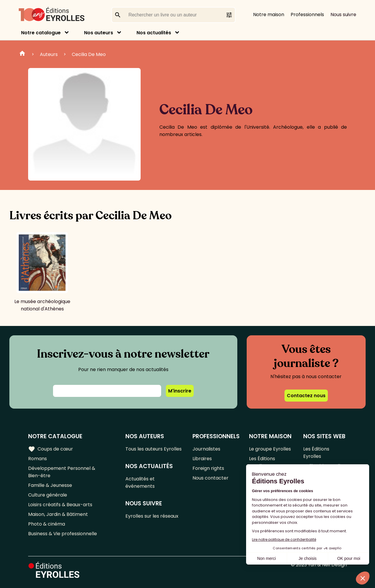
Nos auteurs (99, 33)
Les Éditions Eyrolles (262, 462)
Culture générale (48, 495)
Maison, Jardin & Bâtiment (58, 514)
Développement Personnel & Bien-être (62, 472)
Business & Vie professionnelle (63, 534)
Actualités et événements (140, 482)
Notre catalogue (41, 33)
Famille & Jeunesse (50, 485)
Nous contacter (210, 478)
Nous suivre (343, 15)
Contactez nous (306, 396)
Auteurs (49, 54)
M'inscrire (180, 391)
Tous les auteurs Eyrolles (154, 449)
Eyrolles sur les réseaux (152, 516)
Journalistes (206, 449)
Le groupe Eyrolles (270, 449)
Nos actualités (154, 33)
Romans (37, 459)
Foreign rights (208, 468)
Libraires (202, 459)
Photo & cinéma (47, 524)
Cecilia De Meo (89, 54)
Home (22, 54)
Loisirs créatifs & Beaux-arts (60, 505)
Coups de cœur (51, 449)
